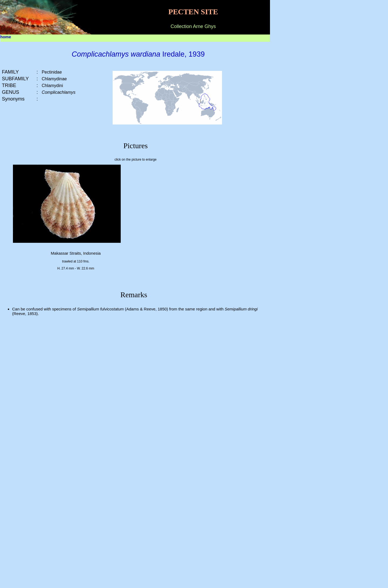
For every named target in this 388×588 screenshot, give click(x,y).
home (6, 37)
